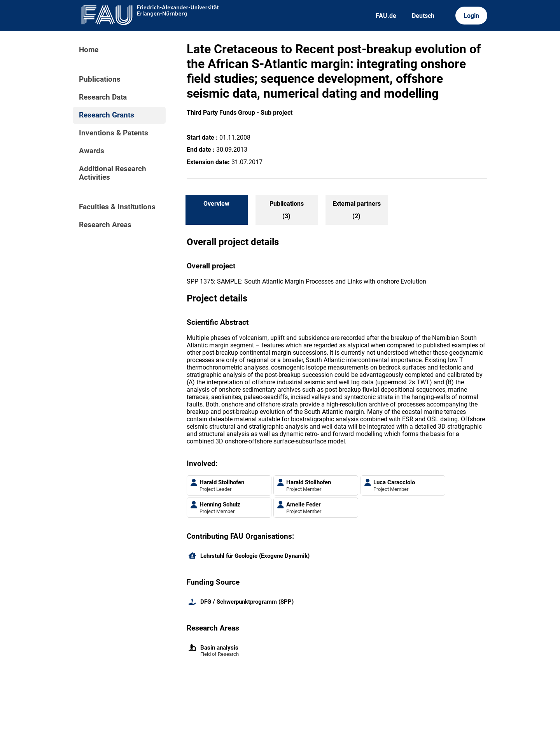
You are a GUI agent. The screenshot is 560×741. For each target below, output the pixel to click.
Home (89, 50)
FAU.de (386, 16)
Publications (100, 79)
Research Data (103, 97)
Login (471, 16)
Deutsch (423, 16)
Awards (92, 151)
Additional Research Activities (113, 173)
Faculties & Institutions (117, 207)
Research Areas (105, 225)
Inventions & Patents (114, 133)
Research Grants (107, 115)
